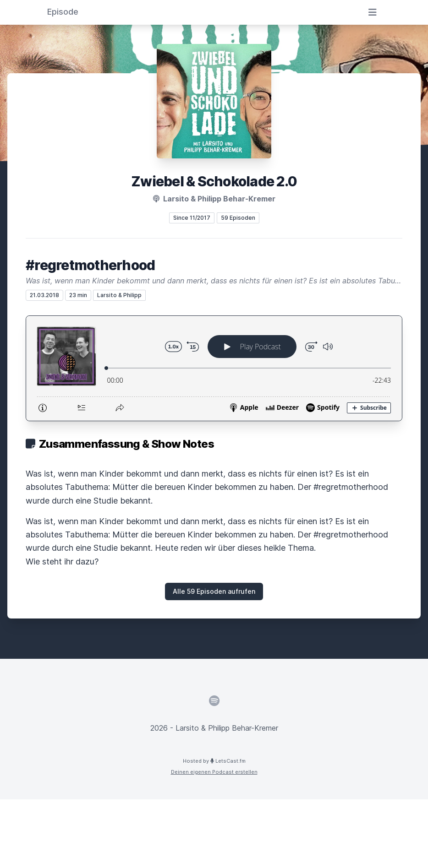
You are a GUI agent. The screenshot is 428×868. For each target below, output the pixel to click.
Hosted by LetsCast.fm (214, 761)
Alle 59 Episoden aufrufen (214, 591)
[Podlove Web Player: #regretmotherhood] (214, 368)
